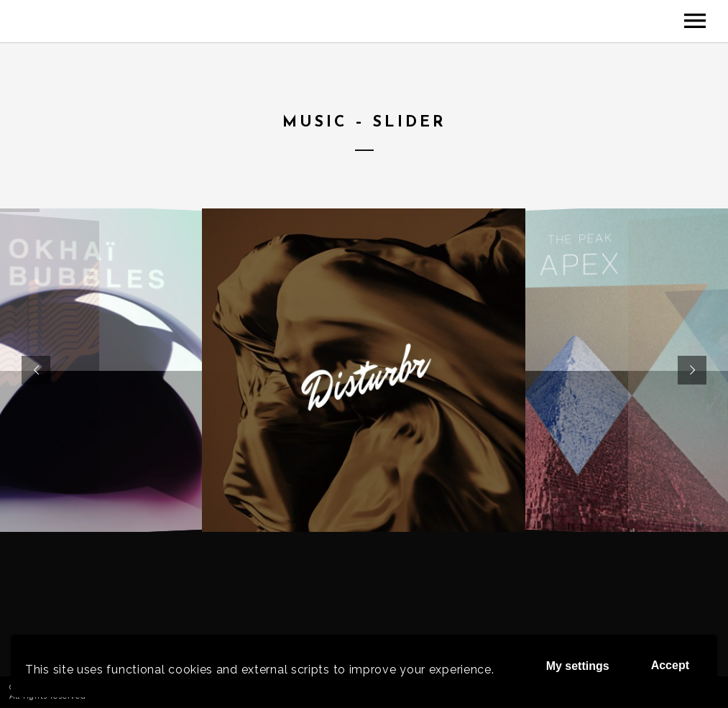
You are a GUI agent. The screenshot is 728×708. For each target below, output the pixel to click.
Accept (670, 665)
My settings (578, 666)
